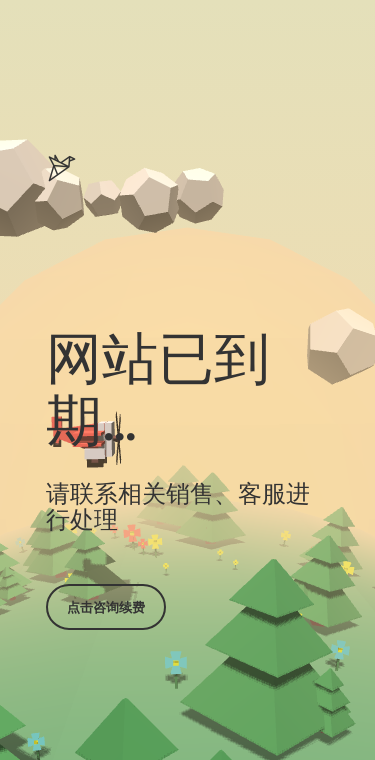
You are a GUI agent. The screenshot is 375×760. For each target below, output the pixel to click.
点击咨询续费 (106, 607)
